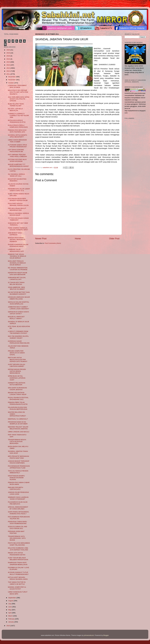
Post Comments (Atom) (53, 243)
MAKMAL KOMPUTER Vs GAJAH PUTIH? (17, 588)
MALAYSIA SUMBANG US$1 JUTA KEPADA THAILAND (18, 549)
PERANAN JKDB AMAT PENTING (16, 532)
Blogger (106, 635)
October (11, 83)
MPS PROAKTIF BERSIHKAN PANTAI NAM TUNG (18, 457)
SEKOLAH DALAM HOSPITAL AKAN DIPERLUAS (19, 303)
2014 (8, 65)
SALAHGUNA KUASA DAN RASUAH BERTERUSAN (18, 408)
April (10, 613)
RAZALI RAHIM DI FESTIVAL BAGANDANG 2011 (18, 398)
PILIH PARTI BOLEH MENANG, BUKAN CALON (18, 204)
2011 (8, 74)
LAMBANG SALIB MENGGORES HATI (16, 250)
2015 (8, 62)
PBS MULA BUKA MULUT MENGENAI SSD (17, 209)
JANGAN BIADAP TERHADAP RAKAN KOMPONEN (19, 462)
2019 (8, 53)
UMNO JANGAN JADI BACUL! (19, 432)
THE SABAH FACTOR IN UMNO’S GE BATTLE (17, 583)
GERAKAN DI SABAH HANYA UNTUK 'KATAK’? (18, 313)
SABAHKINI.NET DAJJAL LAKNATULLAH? (17, 278)
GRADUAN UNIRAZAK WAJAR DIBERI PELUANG (19, 298)
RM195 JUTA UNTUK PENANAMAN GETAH (17, 554)
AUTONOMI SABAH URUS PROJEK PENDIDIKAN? (17, 146)
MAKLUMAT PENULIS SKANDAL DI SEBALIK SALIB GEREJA (17, 263)
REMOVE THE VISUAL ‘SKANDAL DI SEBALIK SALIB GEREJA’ (17, 256)
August (11, 601)
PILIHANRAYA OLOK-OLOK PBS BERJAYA (18, 503)
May (10, 610)
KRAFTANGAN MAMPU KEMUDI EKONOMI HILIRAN (16, 478)
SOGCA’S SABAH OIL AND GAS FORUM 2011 (18, 527)
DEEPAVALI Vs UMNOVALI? (18, 419)
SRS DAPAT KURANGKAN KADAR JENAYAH (17, 389)
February (12, 619)
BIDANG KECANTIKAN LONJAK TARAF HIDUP (17, 394)
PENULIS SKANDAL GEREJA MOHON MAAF (18, 214)
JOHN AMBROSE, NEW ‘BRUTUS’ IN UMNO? (16, 288)
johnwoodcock (89, 635)
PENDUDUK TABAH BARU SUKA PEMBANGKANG (17, 523)
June (10, 607)
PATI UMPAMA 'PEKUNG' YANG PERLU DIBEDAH (17, 156)
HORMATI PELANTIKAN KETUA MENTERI (17, 384)
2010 (8, 626)
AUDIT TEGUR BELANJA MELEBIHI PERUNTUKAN (18, 559)
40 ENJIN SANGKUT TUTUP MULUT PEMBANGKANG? (18, 573)
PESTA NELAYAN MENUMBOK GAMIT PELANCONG (19, 544)
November (12, 80)
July (10, 604)
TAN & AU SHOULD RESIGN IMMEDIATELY (18, 472)
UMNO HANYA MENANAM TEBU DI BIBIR (17, 141)
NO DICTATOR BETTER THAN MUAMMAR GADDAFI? (19, 293)
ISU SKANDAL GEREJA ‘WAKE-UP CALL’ (16, 175)
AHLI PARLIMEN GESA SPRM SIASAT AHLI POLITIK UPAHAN (19, 99)
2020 (8, 50)
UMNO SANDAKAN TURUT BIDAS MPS (18, 593)
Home (78, 239)
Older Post (114, 239)
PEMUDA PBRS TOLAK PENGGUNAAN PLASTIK (18, 403)
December (12, 77)
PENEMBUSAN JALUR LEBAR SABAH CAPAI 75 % (19, 190)
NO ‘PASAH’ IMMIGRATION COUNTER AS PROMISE (18, 269)
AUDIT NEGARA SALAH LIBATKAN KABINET (16, 365)
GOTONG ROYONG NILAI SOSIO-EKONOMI (17, 160)
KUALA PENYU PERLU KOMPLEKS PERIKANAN (18, 126)
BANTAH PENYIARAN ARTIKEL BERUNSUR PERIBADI (17, 240)
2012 (8, 71)
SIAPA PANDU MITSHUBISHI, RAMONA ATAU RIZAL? (19, 513)
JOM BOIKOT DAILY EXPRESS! (15, 234)
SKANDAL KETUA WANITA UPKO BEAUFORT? (17, 136)
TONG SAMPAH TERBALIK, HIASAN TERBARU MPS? (18, 229)
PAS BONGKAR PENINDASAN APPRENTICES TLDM (19, 467)
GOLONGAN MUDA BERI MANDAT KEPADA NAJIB (18, 199)
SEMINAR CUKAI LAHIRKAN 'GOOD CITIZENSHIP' (18, 498)
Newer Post (41, 239)
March (11, 616)
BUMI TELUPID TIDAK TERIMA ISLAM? (16, 105)
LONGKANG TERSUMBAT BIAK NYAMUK (17, 86)
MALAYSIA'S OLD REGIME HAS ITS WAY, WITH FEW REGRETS (18, 92)
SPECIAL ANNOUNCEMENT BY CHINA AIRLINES (18, 508)
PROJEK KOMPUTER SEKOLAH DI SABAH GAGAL (16, 353)
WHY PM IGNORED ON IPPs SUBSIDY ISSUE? (18, 337)
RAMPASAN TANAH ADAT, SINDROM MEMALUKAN (18, 563)
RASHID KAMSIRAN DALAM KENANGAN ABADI (18, 245)
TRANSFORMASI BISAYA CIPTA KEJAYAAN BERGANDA (17, 442)
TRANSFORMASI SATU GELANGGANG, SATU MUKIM (17, 538)
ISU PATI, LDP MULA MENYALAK (15, 110)
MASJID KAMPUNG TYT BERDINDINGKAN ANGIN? (18, 165)
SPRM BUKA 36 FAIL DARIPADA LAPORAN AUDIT (17, 378)
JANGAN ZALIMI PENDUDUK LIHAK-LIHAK (18, 493)
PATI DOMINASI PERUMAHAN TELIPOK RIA (19, 518)
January (11, 622)
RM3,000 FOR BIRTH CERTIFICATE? (16, 488)
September (12, 598)
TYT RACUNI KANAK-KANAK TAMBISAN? (18, 219)
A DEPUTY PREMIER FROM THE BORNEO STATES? (18, 332)
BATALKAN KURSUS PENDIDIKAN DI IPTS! (17, 121)
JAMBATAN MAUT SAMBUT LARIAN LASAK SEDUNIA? (18, 308)
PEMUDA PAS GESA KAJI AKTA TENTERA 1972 (17, 131)
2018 (8, 56)
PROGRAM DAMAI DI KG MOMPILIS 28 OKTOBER (18, 423)
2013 (8, 68)
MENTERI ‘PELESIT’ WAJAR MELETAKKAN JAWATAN (18, 428)
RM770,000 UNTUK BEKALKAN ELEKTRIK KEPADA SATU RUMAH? (18, 359)
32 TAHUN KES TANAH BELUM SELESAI (16, 283)
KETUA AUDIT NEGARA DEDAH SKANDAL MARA (18, 578)
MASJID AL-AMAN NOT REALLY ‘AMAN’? (16, 318)
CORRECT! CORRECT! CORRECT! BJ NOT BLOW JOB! (18, 115)
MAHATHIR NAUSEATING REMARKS (17, 180)
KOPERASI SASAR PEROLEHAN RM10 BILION (19, 342)
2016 (8, 59)
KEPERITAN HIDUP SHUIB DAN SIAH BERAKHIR (18, 274)
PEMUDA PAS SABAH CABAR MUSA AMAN (19, 483)
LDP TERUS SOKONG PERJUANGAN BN (16, 151)
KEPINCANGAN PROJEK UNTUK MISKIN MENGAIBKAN (17, 371)
